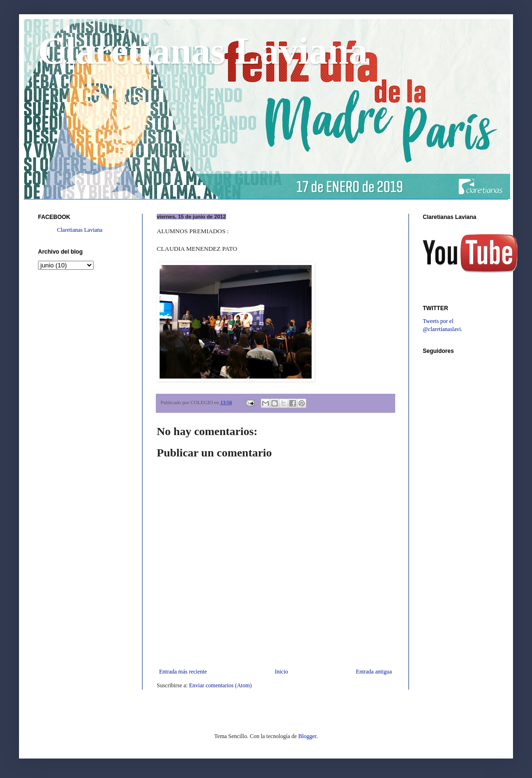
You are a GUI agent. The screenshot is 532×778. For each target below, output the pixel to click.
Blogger (307, 736)
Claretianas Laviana (203, 51)
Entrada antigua (374, 672)
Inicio (281, 672)
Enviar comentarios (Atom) (220, 685)
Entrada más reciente (183, 672)
